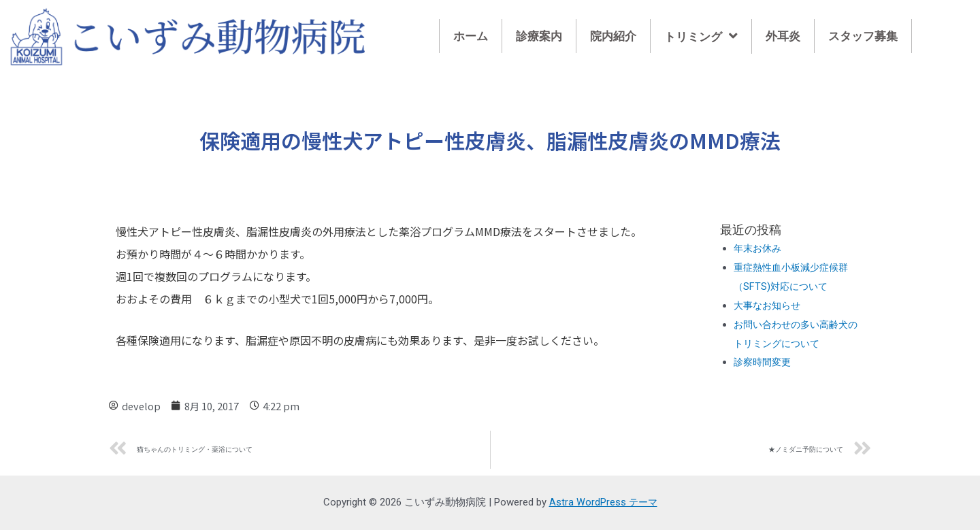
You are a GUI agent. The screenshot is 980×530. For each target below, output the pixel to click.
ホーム (471, 36)
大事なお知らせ (769, 305)
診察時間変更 (764, 362)
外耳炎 (783, 36)
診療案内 (539, 36)
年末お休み (759, 248)
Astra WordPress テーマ (603, 502)
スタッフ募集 (863, 36)
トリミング (701, 36)
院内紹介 (613, 36)
